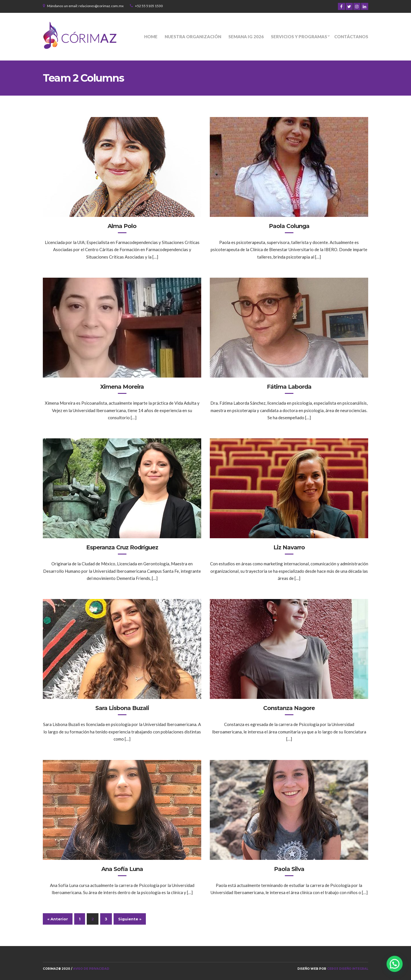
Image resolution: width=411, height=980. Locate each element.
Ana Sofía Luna (122, 869)
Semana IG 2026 (246, 37)
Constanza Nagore (289, 708)
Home (151, 37)
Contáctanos (351, 37)
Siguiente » (130, 919)
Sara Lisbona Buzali (122, 708)
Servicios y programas (299, 37)
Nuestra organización (193, 37)
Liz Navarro (289, 547)
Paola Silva (289, 869)
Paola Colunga (289, 226)
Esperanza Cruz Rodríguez (122, 547)
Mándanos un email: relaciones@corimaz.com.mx (85, 6)
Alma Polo (122, 226)
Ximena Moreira (122, 387)
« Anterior (58, 919)
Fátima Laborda (289, 387)
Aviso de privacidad (91, 969)
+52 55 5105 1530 (149, 6)
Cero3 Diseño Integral (348, 969)
